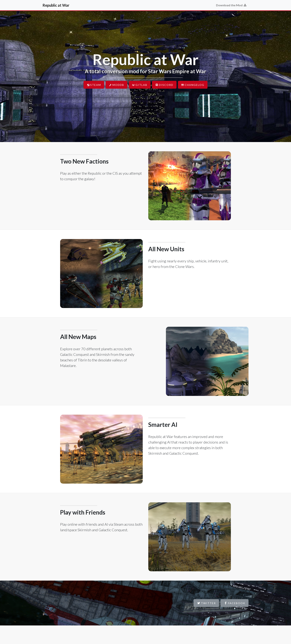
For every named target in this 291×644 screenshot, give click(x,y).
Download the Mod (232, 5)
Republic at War (56, 5)
